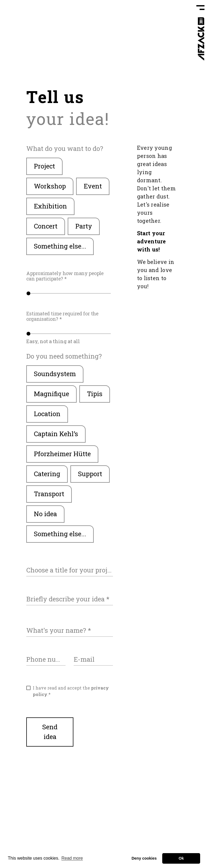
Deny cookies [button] (144, 858)
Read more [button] (72, 858)
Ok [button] (181, 858)
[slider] (70, 293)
